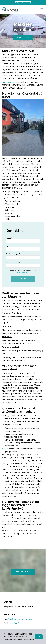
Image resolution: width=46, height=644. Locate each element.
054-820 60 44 (23, 3)
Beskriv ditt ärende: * (23, 264)
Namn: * (23, 240)
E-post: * (23, 248)
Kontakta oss (23, 38)
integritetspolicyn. (23, 272)
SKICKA (23, 279)
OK (39, 637)
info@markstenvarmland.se (20, 619)
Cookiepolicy (29, 640)
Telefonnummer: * (23, 256)
